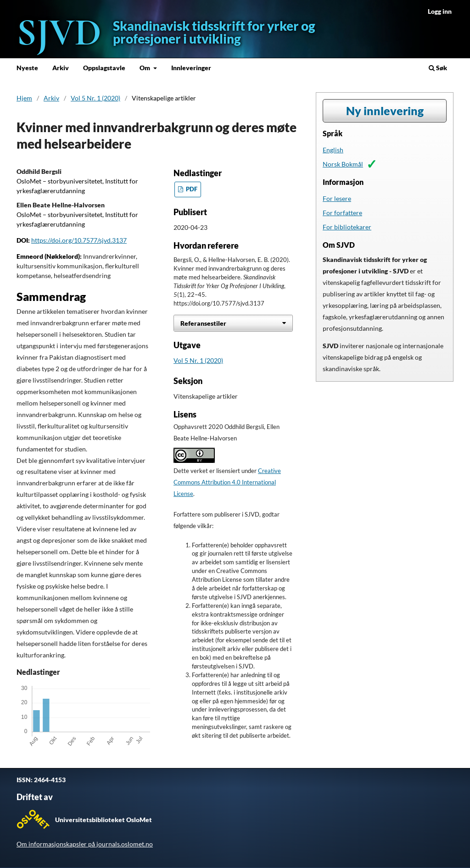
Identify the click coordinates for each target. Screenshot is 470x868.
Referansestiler (203, 323)
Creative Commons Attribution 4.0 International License (227, 482)
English (333, 150)
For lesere (337, 198)
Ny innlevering (385, 111)
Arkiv (61, 68)
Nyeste (27, 68)
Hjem (24, 98)
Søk (438, 68)
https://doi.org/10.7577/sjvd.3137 (79, 240)
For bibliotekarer (347, 227)
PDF (191, 189)
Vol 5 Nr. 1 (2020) (95, 98)
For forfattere (342, 213)
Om (145, 68)
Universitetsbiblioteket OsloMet (104, 820)
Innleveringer (191, 68)
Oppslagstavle (104, 68)
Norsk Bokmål (343, 164)
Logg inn (440, 11)
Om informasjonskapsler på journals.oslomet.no (85, 844)
